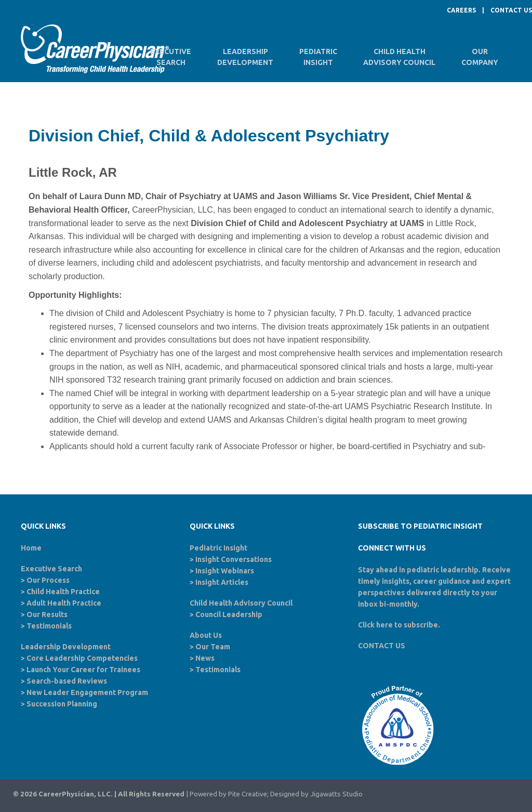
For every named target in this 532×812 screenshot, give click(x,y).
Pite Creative (248, 794)
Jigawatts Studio (336, 794)
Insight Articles (222, 582)
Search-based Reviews (67, 681)
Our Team (213, 647)
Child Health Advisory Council (241, 603)
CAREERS (461, 10)
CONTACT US (511, 10)
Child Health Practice (63, 592)
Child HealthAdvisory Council (399, 57)
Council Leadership (229, 614)
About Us (206, 635)
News (205, 658)
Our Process (48, 580)
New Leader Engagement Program (87, 692)
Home (31, 548)
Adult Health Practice (64, 603)
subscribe (421, 625)
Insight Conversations (234, 559)
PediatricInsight (318, 57)
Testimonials (49, 626)
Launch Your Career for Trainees (83, 670)
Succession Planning (62, 704)
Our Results (47, 614)
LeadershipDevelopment (245, 57)
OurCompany (480, 57)
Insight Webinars (225, 571)
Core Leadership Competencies (82, 658)
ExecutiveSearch (171, 57)
